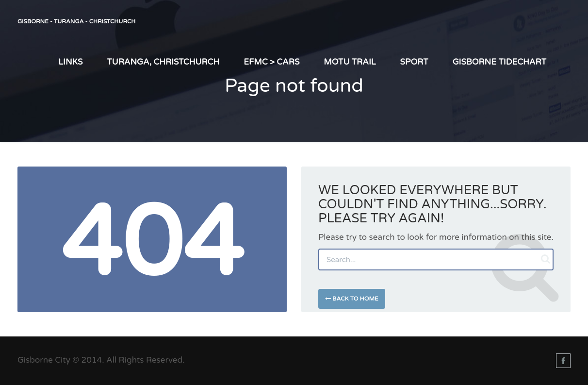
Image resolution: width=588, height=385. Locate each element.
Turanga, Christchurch (163, 62)
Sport (414, 62)
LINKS (70, 62)
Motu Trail (350, 62)
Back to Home (352, 299)
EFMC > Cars (271, 62)
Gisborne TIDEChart (499, 62)
